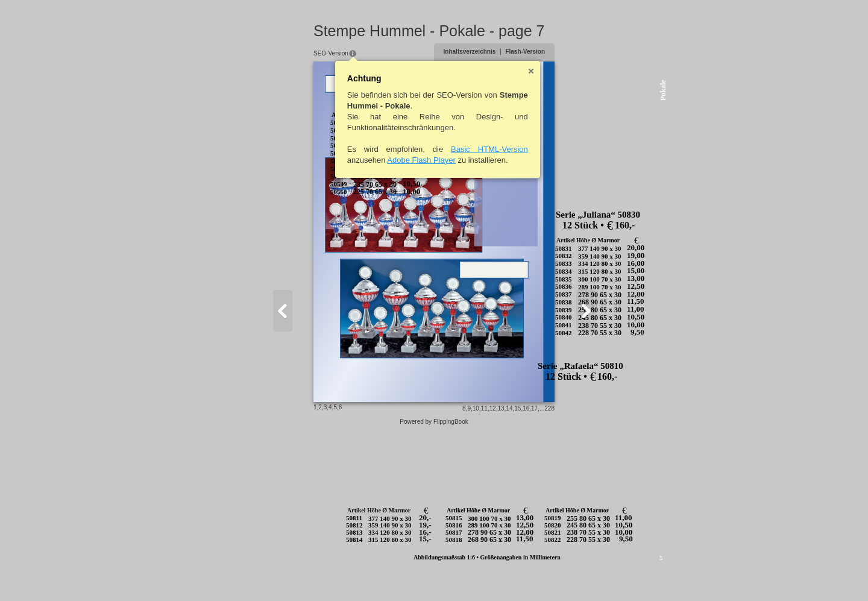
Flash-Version (584, 52)
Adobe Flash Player (363, 160)
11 (543, 575)
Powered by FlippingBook (434, 588)
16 (585, 575)
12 (551, 575)
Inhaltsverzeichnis (528, 52)
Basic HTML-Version (431, 149)
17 (593, 575)
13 (560, 575)
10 (534, 575)
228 (609, 575)
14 (568, 575)
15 (577, 575)
